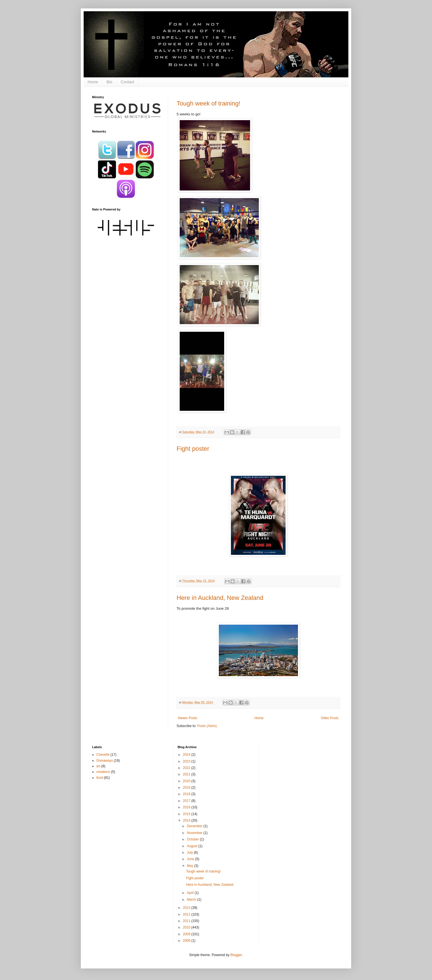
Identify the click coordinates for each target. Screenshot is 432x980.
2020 (187, 781)
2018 (187, 794)
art (98, 766)
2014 (187, 820)
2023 (187, 761)
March (192, 900)
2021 (187, 774)
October (193, 839)
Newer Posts (188, 718)
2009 (187, 934)
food (100, 778)
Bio (109, 82)
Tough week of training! (208, 103)
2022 (187, 768)
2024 (187, 755)
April (191, 893)
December (195, 826)
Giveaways (105, 761)
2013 (187, 908)
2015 (187, 814)
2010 (187, 927)
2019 (187, 788)
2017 (187, 801)
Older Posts (330, 718)
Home (93, 82)
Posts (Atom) (207, 726)
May (191, 866)
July (191, 853)
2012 (187, 914)
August (193, 846)
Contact (128, 82)
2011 (187, 921)
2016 (187, 807)
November (195, 833)
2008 (187, 941)
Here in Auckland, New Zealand (220, 598)
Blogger (236, 955)
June (191, 859)
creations (103, 772)
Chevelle (103, 755)
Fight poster (193, 449)
